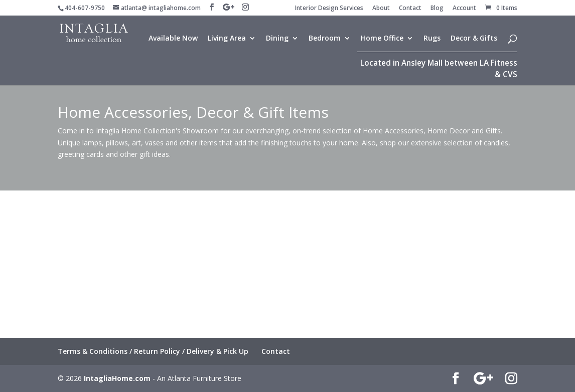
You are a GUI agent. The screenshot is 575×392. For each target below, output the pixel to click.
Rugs (432, 39)
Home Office (382, 39)
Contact (410, 9)
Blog (437, 9)
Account (464, 9)
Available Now (173, 39)
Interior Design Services (329, 9)
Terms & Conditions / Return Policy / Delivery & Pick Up (153, 351)
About (381, 9)
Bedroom (325, 39)
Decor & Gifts (474, 39)
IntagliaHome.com (117, 378)
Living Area (227, 39)
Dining (277, 39)
